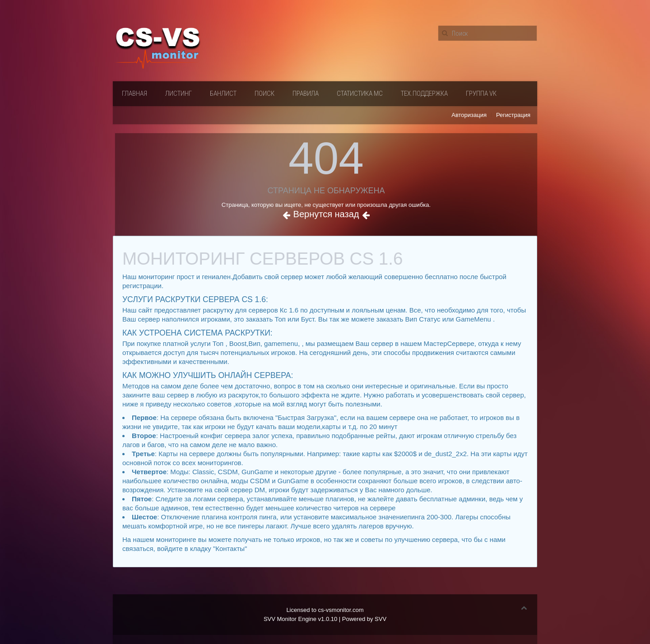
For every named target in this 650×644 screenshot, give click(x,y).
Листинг (179, 93)
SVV (381, 619)
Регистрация (513, 115)
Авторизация (469, 115)
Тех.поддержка (424, 93)
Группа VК (481, 93)
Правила (306, 93)
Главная (135, 93)
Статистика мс (360, 93)
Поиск (265, 93)
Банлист (223, 93)
